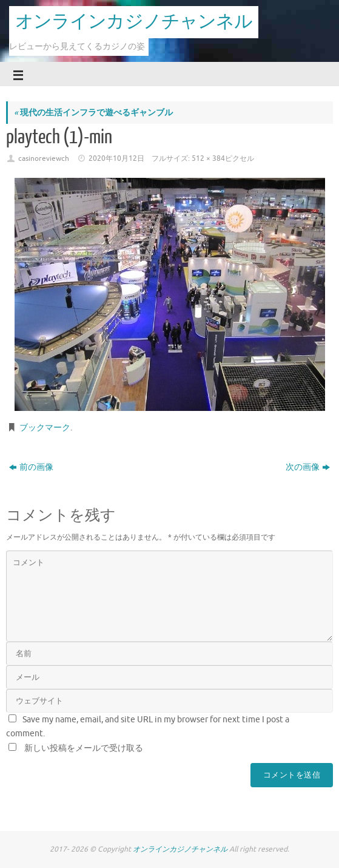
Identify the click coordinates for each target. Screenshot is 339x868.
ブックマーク (45, 428)
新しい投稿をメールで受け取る (84, 748)
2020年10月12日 (116, 158)
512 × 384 (208, 158)
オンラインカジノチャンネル (134, 22)
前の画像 (31, 467)
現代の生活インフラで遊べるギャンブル (93, 113)
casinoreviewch (44, 158)
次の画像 (308, 467)
